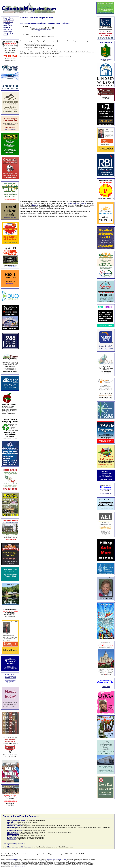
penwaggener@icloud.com (42, 30)
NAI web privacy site (20, 866)
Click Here (106, 687)
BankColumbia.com (106, 59)
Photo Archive (8, 31)
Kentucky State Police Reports (76, 203)
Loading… (58, 128)
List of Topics (8, 29)
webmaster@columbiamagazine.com (56, 860)
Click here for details (10, 129)
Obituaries (35, 205)
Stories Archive (8, 33)
